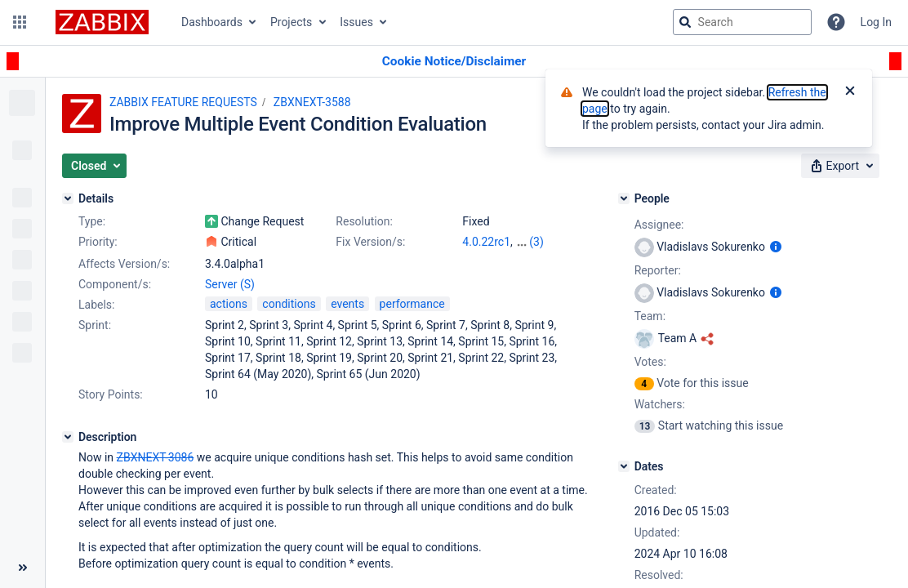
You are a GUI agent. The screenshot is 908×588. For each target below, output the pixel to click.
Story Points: (111, 394)
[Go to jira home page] (102, 22)
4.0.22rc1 (486, 242)
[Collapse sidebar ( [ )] (22, 568)
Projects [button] (291, 22)
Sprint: (95, 325)
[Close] (850, 92)
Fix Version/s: (370, 242)
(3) (536, 242)
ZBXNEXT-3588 (312, 102)
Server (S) (230, 284)
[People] (624, 198)
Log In (876, 22)
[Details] (68, 198)
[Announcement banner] (454, 62)
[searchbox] (742, 22)
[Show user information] (776, 247)
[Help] (836, 22)
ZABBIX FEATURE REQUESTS (183, 102)
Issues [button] (356, 22)
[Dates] (624, 466)
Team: (650, 316)
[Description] (68, 437)
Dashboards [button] (212, 22)
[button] (20, 22)
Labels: (96, 305)
